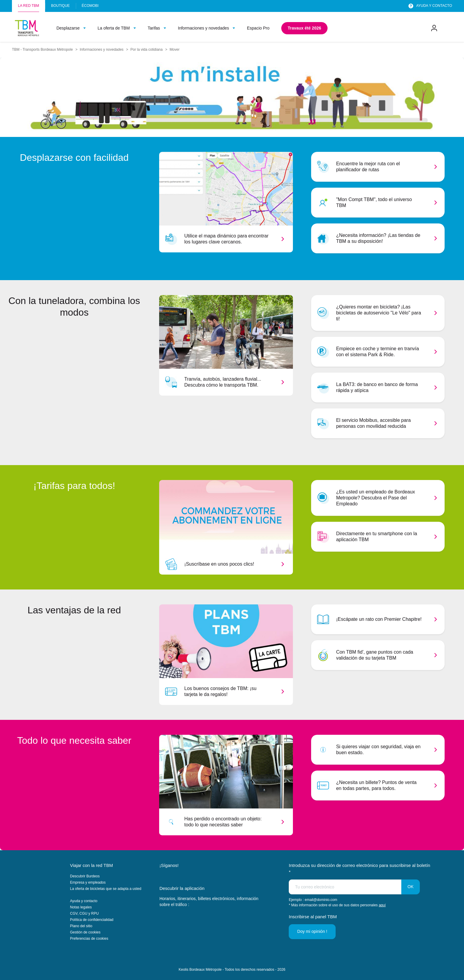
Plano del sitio (81, 926)
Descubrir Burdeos (85, 876)
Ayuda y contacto (84, 901)
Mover (175, 50)
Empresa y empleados (88, 882)
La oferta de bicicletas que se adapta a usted (106, 889)
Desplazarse (68, 28)
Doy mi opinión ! (313, 931)
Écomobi (90, 6)
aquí (382, 905)
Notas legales (81, 907)
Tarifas (154, 28)
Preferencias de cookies (89, 939)
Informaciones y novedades (203, 28)
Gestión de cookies (85, 932)
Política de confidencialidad (92, 920)
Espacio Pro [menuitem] (258, 28)
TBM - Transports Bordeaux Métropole (42, 50)
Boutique (60, 6)
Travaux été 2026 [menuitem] (304, 28)
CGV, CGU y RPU (84, 913)
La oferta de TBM (114, 28)
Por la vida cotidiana (147, 50)
